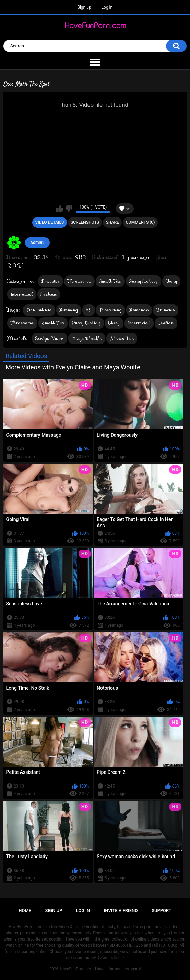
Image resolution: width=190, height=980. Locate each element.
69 (89, 310)
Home (25, 911)
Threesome (79, 281)
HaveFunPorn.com (77, 969)
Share (112, 222)
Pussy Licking (144, 281)
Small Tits (110, 281)
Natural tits (39, 310)
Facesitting (111, 310)
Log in (107, 7)
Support (162, 911)
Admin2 (37, 243)
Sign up (84, 7)
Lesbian (49, 294)
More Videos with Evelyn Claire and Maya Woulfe (73, 367)
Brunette (51, 281)
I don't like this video (69, 209)
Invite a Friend (121, 911)
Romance (139, 310)
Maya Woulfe (87, 338)
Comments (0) (140, 222)
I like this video (60, 209)
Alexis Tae (122, 338)
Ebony (171, 281)
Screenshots (85, 222)
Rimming (69, 310)
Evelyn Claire (50, 338)
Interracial (22, 294)
